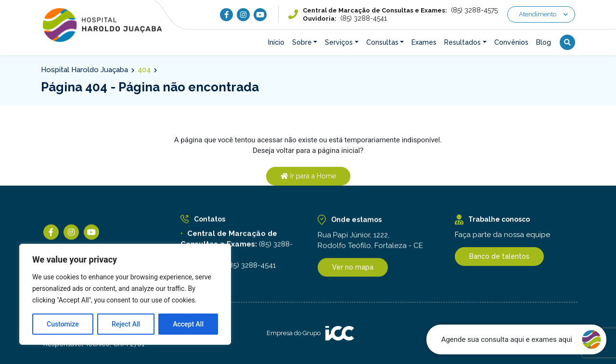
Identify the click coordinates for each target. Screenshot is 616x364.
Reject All (126, 324)
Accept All (188, 324)
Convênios (511, 42)
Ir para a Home (308, 176)
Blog (544, 42)
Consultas (382, 42)
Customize (63, 324)
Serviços (339, 42)
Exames (424, 42)
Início (276, 42)
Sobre (302, 42)
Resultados (462, 42)
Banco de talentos (499, 256)
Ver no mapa (353, 269)
